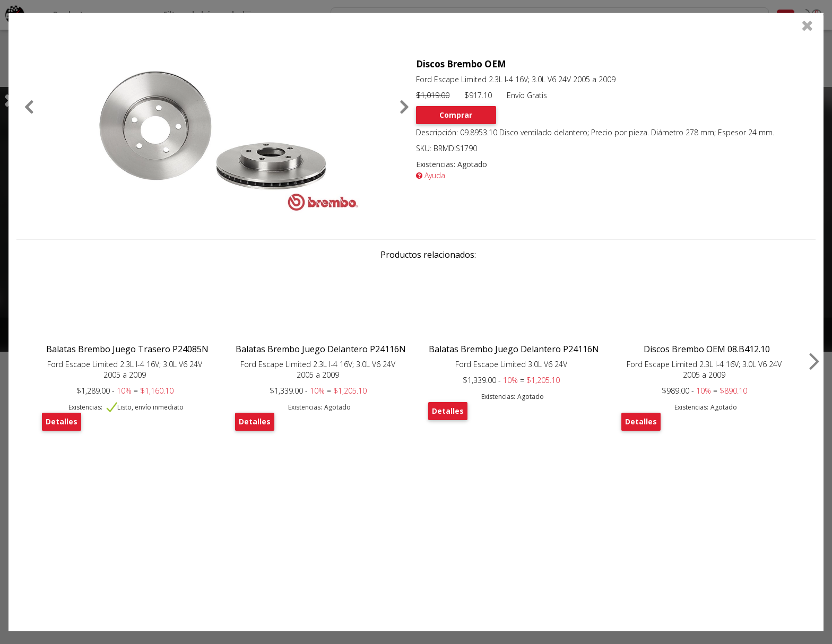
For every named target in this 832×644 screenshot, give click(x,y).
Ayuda (431, 175)
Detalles (62, 421)
